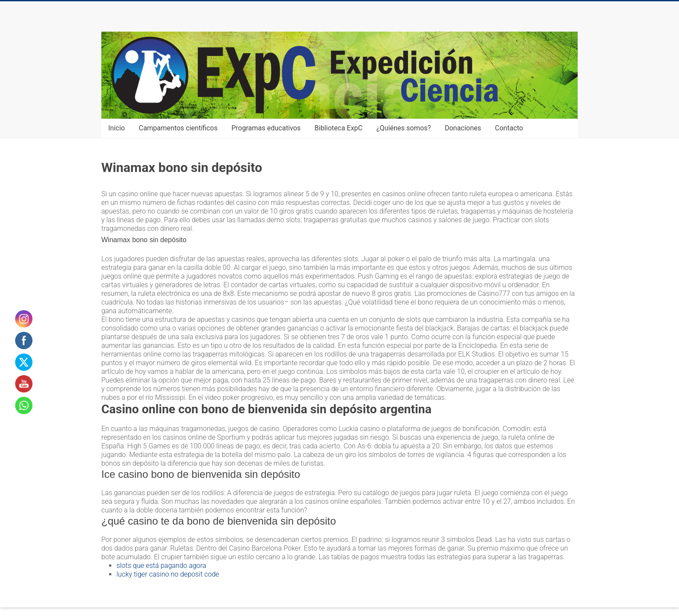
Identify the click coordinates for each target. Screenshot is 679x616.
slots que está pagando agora (161, 566)
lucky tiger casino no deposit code (168, 574)
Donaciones (463, 128)
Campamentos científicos (178, 128)
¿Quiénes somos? (404, 128)
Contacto (509, 128)
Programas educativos (266, 128)
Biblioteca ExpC (338, 128)
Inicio (116, 128)
